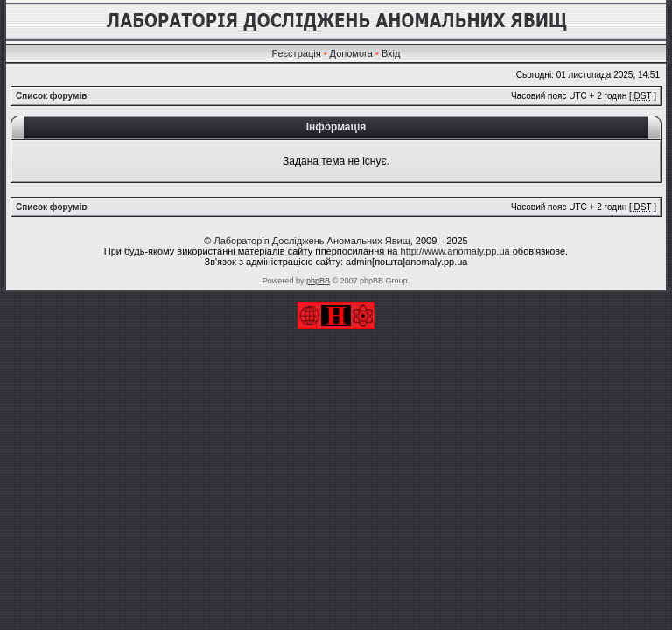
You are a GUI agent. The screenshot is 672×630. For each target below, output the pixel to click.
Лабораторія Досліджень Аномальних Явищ (311, 241)
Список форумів (51, 96)
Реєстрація (297, 53)
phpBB (318, 281)
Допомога (351, 53)
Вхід (391, 53)
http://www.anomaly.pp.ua (455, 251)
